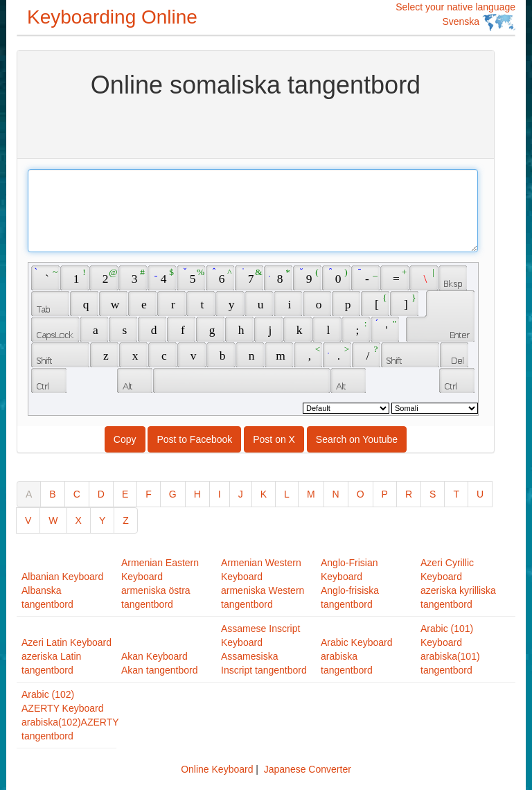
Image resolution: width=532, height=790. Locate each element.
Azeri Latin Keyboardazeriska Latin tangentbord (66, 656)
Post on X (274, 439)
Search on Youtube (357, 439)
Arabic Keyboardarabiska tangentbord (357, 656)
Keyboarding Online (112, 17)
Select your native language (455, 16)
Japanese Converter (308, 769)
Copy (125, 439)
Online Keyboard (217, 769)
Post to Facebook (194, 439)
